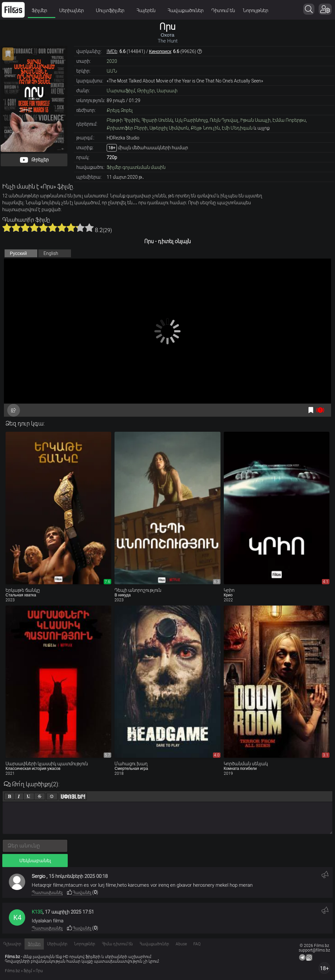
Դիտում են (223, 10)
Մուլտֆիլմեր (112, 10)
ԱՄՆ (112, 71)
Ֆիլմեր (42, 10)
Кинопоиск (160, 51)
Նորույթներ (256, 10)
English (51, 253)
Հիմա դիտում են (117, 944)
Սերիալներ (74, 10)
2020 (112, 61)
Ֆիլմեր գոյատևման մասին (136, 167)
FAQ (197, 944)
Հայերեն (148, 10)
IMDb (112, 51)
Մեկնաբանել (35, 861)
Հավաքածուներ (185, 10)
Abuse (181, 944)
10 (89, 227)
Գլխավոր (12, 944)
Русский (18, 253)
